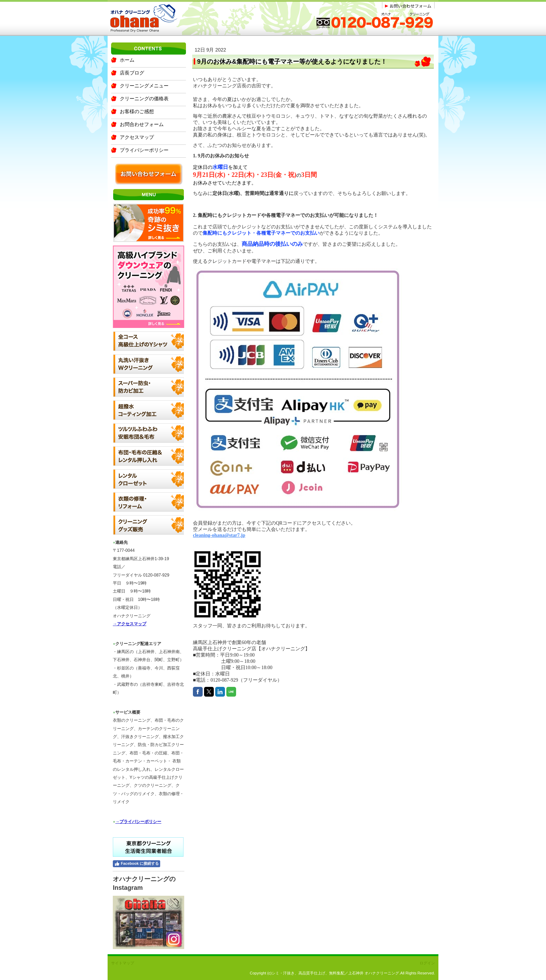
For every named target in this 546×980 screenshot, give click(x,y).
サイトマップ (123, 963)
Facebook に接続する (136, 864)
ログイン (427, 963)
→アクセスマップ (130, 624)
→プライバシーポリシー (138, 822)
